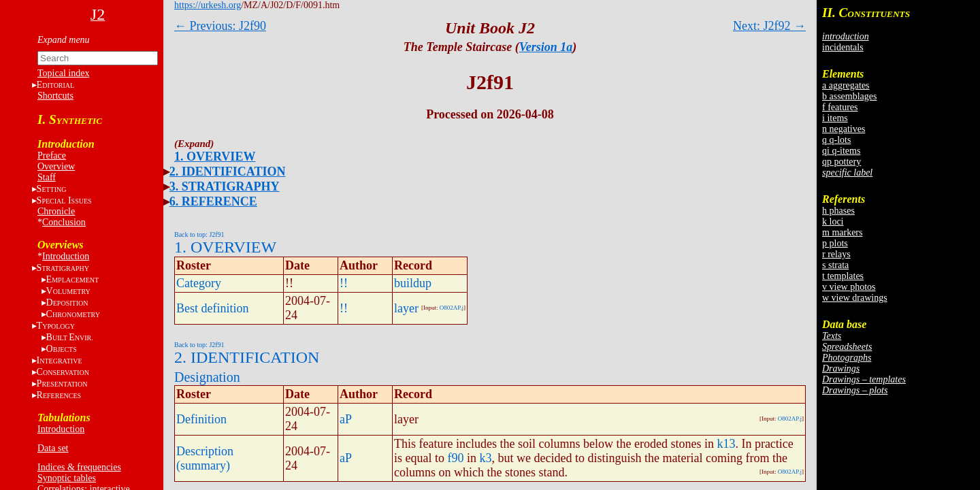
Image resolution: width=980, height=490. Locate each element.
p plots (835, 243)
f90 (456, 458)
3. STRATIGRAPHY (225, 186)
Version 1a (546, 47)
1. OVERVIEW (215, 157)
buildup (413, 283)
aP (346, 419)
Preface (52, 156)
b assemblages (849, 96)
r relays (836, 254)
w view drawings (855, 298)
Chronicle (56, 211)
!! (344, 283)
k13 (726, 444)
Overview (56, 166)
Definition (201, 419)
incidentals (843, 47)
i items (835, 118)
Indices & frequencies (79, 467)
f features (840, 107)
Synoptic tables (67, 478)
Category (199, 283)
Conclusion (64, 222)
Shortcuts (55, 96)
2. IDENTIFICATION (228, 171)
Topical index (63, 73)
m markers (842, 232)
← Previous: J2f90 (220, 26)
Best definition (213, 308)
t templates (843, 276)
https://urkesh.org (208, 5)
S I (64, 200)
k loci (833, 222)
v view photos (849, 287)
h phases (838, 211)
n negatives (844, 129)
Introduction (66, 256)
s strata (835, 265)
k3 (486, 458)
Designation (207, 377)
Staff (47, 177)
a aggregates (846, 85)
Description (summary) (205, 458)
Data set (53, 448)
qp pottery (842, 162)
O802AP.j (452, 308)
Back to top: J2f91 (199, 234)
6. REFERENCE (213, 201)
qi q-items (841, 151)
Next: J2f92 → (769, 26)
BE (70, 337)
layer (406, 308)
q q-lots (836, 140)
